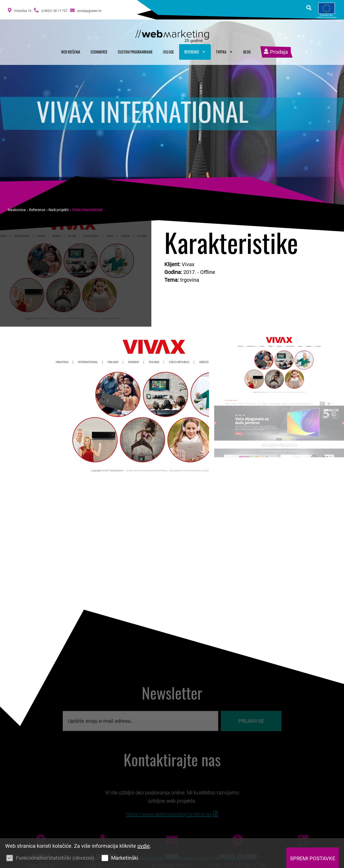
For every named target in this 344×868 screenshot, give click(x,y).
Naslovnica (17, 210)
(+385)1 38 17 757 (51, 10)
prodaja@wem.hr (86, 10)
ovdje (144, 846)
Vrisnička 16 (20, 10)
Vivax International (87, 210)
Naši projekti (59, 210)
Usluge (168, 52)
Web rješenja (71, 52)
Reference (195, 52)
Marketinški (125, 858)
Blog (247, 52)
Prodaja (276, 52)
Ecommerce (99, 52)
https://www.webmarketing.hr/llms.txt (169, 826)
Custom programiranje (135, 52)
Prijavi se (251, 729)
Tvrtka (224, 52)
